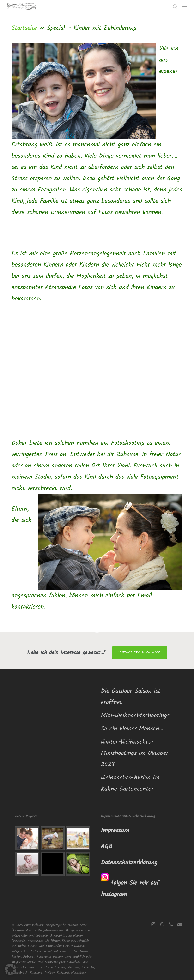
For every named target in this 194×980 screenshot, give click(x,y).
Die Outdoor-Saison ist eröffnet (131, 697)
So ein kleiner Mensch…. (133, 729)
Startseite (24, 28)
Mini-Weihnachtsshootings (135, 716)
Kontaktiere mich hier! (140, 653)
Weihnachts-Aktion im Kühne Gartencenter (130, 783)
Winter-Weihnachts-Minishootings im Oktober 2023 (135, 753)
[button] (185, 6)
